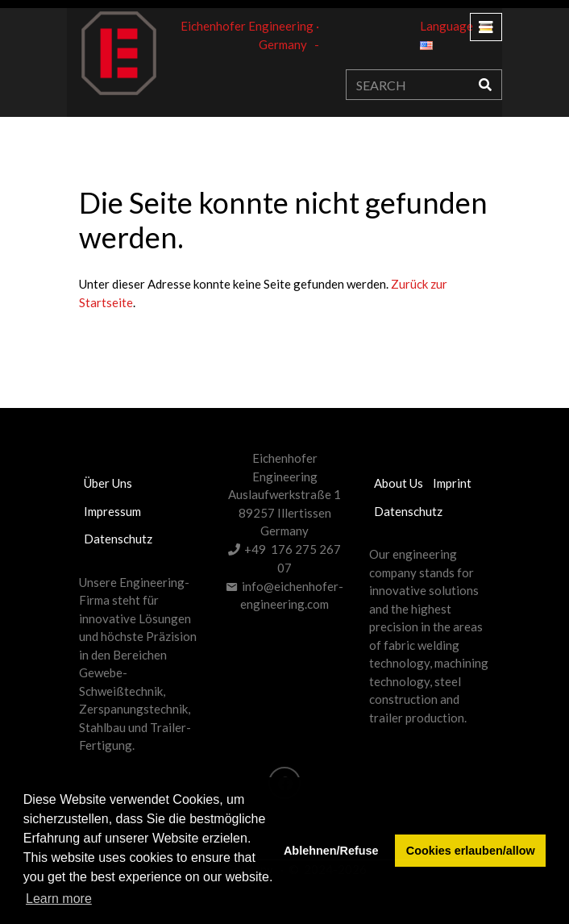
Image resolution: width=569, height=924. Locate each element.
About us (399, 483)
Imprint (452, 483)
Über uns (108, 483)
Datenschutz (118, 539)
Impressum (112, 511)
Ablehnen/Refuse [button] (331, 851)
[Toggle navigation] (486, 27)
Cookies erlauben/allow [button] (471, 851)
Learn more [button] (59, 899)
